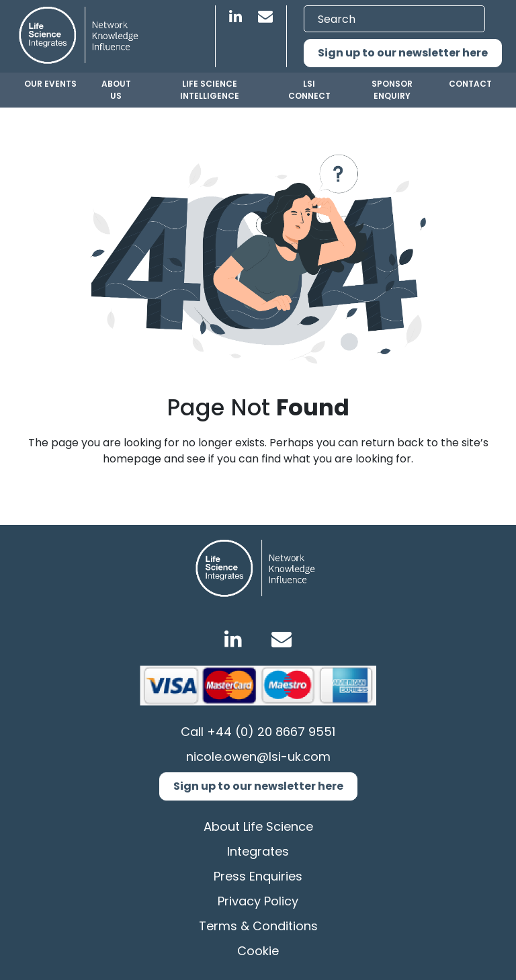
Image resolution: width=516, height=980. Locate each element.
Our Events (50, 84)
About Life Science (258, 826)
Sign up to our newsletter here (403, 53)
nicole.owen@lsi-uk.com (258, 757)
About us (116, 90)
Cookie (258, 951)
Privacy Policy (258, 901)
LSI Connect (309, 90)
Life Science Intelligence (210, 90)
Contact (470, 84)
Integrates (258, 851)
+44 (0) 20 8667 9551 (271, 732)
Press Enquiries (258, 876)
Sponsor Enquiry (392, 90)
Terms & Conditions (258, 926)
